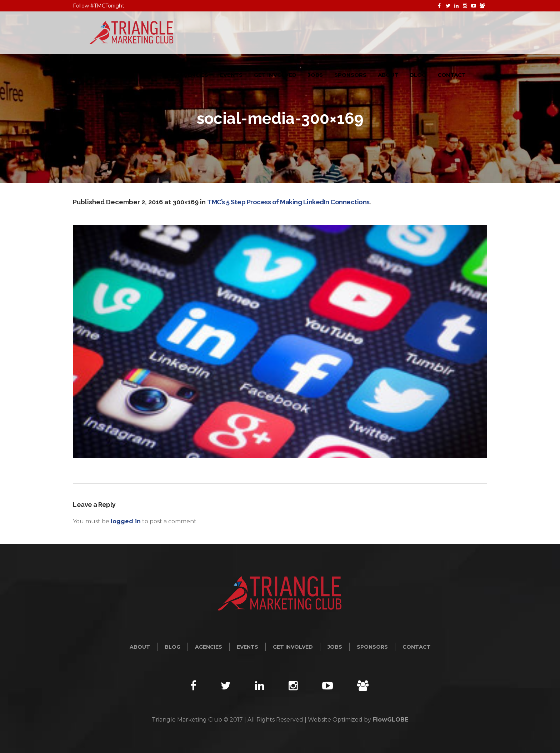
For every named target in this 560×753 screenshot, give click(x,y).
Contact (417, 647)
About (140, 647)
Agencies (209, 647)
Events (247, 647)
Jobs (335, 647)
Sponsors (372, 647)
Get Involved (293, 647)
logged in (126, 521)
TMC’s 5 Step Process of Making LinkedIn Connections (288, 202)
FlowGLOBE (390, 720)
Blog (172, 647)
